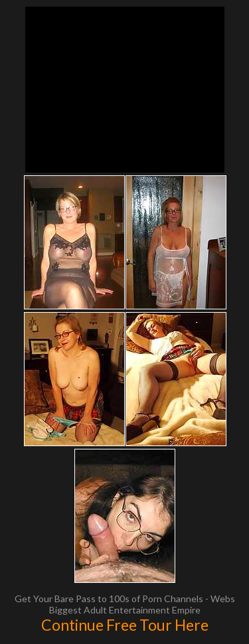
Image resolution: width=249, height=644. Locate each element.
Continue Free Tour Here (125, 625)
